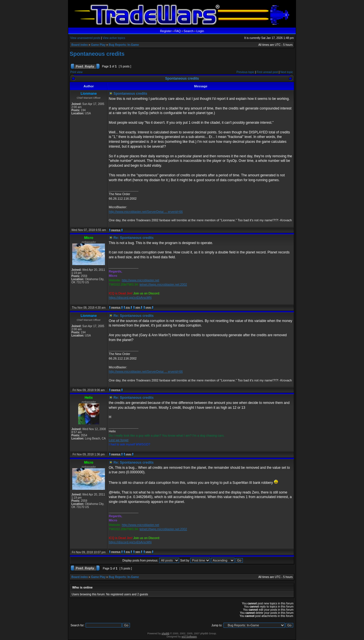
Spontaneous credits (97, 54)
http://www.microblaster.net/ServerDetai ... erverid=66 (146, 212)
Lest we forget (119, 440)
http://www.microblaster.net (140, 280)
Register (166, 31)
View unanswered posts (85, 38)
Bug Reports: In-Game (124, 45)
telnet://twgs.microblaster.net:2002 (163, 284)
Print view (76, 72)
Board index (80, 45)
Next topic (287, 72)
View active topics (114, 38)
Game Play (98, 45)
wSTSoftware (189, 637)
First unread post (267, 72)
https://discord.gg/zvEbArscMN (130, 298)
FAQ (178, 31)
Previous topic (246, 72)
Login (200, 31)
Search (189, 31)
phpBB (165, 633)
